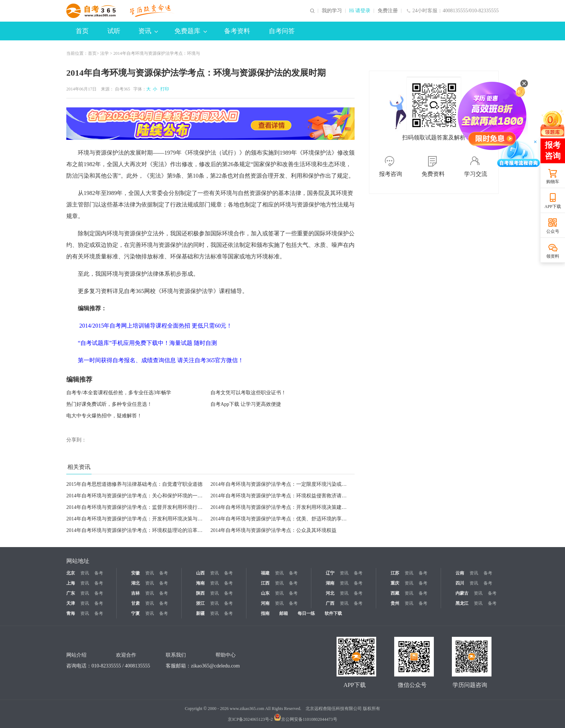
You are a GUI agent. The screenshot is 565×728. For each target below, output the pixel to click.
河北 (330, 593)
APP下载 (553, 207)
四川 (460, 583)
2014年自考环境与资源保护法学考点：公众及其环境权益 (273, 530)
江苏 (395, 573)
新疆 (200, 613)
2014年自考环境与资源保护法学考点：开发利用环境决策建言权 (281, 507)
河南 (265, 603)
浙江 (200, 603)
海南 (200, 583)
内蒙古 (462, 593)
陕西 (200, 593)
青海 (71, 613)
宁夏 (135, 613)
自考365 (123, 89)
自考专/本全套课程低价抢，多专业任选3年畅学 (119, 393)
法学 (104, 53)
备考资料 (237, 31)
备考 (99, 573)
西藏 (395, 593)
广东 (71, 593)
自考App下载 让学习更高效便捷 (246, 404)
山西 (200, 573)
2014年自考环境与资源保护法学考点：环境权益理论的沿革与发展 (139, 530)
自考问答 (282, 31)
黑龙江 (462, 603)
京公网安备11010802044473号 (306, 719)
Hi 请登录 (360, 11)
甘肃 (135, 603)
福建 (265, 573)
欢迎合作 (126, 655)
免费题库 (191, 31)
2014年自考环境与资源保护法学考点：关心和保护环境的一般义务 (139, 496)
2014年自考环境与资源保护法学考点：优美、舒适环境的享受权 (281, 519)
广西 (330, 603)
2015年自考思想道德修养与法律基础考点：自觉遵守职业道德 (134, 484)
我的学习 (332, 11)
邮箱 (284, 613)
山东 (265, 593)
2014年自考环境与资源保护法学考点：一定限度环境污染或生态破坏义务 (291, 484)
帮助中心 (226, 655)
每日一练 (306, 613)
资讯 (148, 31)
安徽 (135, 573)
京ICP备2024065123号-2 (250, 719)
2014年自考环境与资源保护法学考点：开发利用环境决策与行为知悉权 (144, 519)
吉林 (135, 593)
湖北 (135, 583)
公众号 (553, 231)
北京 (71, 573)
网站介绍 (76, 655)
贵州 (395, 603)
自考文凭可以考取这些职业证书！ (248, 393)
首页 (82, 31)
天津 (71, 603)
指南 (265, 613)
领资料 (553, 256)
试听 (114, 31)
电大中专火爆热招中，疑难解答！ (104, 416)
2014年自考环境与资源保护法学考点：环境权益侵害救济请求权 (281, 496)
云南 (460, 573)
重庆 (395, 583)
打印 (164, 89)
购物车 (553, 182)
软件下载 (333, 613)
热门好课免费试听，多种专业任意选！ (109, 404)
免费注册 (388, 11)
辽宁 (330, 573)
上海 (71, 583)
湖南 (330, 583)
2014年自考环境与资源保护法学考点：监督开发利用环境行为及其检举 (144, 507)
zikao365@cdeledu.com (215, 666)
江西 (265, 583)
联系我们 (176, 655)
